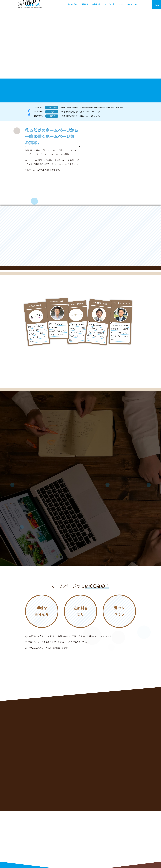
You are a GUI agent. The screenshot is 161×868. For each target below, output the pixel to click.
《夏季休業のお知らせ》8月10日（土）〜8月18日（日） (81, 116)
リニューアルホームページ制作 (98, 835)
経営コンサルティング (95, 839)
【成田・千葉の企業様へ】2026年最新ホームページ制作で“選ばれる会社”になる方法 (92, 108)
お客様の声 (96, 4)
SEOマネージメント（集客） (120, 839)
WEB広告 (114, 843)
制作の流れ (92, 854)
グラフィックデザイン (95, 846)
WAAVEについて (93, 857)
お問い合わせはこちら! (43, 858)
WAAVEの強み (93, 832)
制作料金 (113, 850)
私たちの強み (72, 4)
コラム (121, 4)
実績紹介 (85, 4)
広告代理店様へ (116, 857)
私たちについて (133, 4)
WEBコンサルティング (118, 835)
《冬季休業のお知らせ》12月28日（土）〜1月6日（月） (81, 112)
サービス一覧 (109, 4)
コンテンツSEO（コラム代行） (98, 843)
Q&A (112, 854)
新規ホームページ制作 (118, 832)
